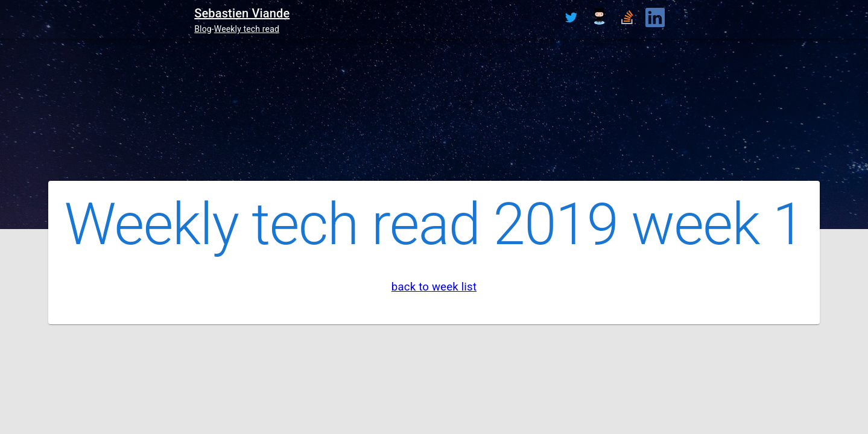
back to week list (434, 287)
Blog (203, 29)
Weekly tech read (247, 29)
